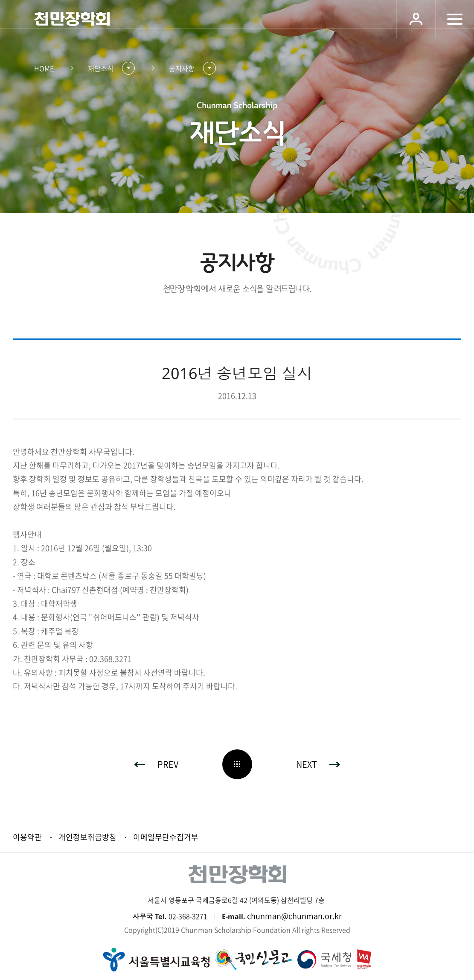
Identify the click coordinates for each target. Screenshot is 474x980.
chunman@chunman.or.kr (294, 916)
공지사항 (182, 68)
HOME (44, 68)
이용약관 (27, 837)
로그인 (416, 19)
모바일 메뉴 (455, 19)
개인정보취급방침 (87, 837)
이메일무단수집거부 (166, 837)
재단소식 (101, 68)
